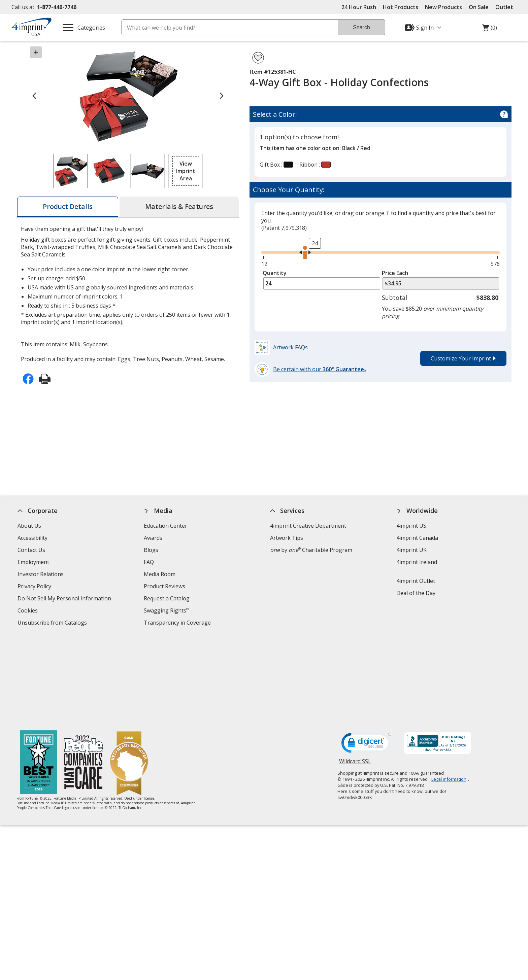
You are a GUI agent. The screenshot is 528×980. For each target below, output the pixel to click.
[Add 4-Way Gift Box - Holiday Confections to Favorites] (258, 58)
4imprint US (411, 526)
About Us (29, 526)
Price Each (395, 273)
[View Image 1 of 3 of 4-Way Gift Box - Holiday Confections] (71, 171)
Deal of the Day (416, 593)
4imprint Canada (417, 538)
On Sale (479, 7)
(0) (490, 29)
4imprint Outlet (416, 581)
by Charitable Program (311, 550)
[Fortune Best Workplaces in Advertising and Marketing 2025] (39, 675)
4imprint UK (411, 550)
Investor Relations (41, 575)
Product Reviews (164, 586)
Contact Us (31, 550)
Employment (33, 562)
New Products (443, 7)
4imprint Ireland (417, 562)
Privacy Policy (35, 587)
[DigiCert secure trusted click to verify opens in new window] (366, 657)
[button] (186, 171)
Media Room (160, 574)
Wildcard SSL (355, 676)
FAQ (149, 562)
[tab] (68, 207)
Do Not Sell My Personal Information (65, 599)
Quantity (275, 273)
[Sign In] (424, 28)
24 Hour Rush (359, 7)
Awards (153, 538)
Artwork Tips (287, 538)
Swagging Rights (166, 610)
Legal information (449, 691)
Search (361, 27)
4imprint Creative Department (308, 526)
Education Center (166, 526)
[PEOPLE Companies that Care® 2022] (84, 675)
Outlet (506, 7)
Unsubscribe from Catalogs (53, 623)
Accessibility (32, 538)
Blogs (151, 550)
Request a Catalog (167, 598)
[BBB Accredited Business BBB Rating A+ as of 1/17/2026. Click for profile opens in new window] (437, 656)
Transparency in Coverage (178, 623)
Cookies (28, 611)
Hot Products (401, 7)
